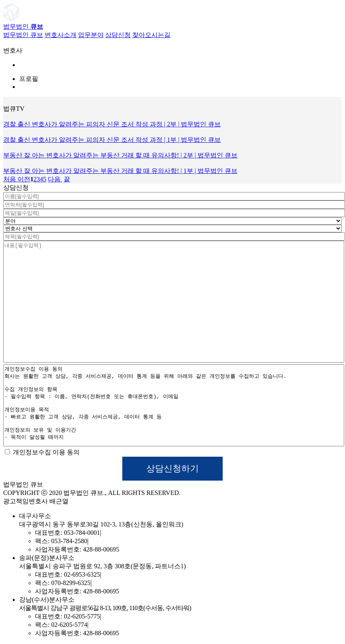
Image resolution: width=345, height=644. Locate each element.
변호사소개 (61, 35)
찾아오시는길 (151, 35)
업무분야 (91, 35)
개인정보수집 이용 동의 (42, 452)
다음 (55, 179)
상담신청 (118, 35)
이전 (23, 179)
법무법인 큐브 (23, 35)
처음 (10, 179)
